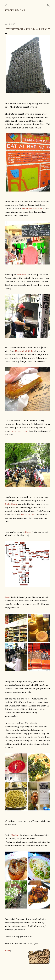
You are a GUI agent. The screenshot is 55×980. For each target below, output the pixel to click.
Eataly (28, 532)
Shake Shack (11, 504)
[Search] (49, 5)
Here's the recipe (19, 431)
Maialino (15, 835)
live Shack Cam (28, 515)
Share (8, 950)
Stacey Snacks (15, 10)
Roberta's (22, 275)
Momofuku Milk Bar (25, 351)
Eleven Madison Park (32, 208)
